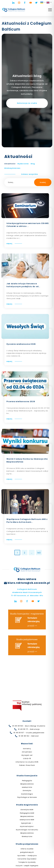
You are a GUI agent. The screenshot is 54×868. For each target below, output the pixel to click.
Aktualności (10, 164)
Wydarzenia (23, 164)
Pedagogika (27, 781)
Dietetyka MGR (27, 810)
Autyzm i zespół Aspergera (27, 866)
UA (43, 3)
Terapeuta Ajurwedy (27, 862)
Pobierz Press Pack (27, 765)
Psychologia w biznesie (27, 797)
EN (49, 3)
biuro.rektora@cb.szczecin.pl (29, 583)
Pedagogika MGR (27, 813)
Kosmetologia (27, 794)
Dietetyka (27, 791)
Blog (33, 164)
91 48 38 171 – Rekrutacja (29, 729)
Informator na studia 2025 (27, 762)
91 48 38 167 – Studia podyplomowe (29, 733)
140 (39, 553)
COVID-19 (27, 759)
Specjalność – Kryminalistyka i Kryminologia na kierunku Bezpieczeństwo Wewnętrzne (27, 830)
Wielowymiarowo (12, 168)
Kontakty (27, 749)
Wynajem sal (27, 755)
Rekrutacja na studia (27, 103)
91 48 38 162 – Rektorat (29, 736)
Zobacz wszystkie (29, 174)
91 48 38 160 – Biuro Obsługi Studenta (29, 726)
